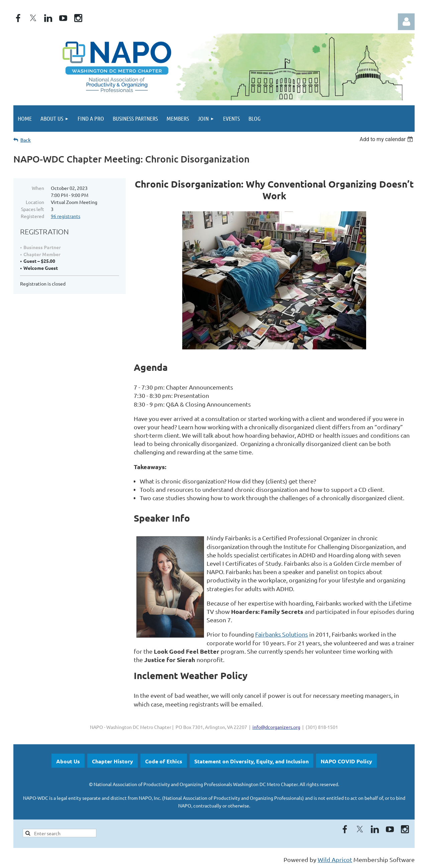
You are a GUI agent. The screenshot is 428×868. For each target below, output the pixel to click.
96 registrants (66, 216)
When (38, 188)
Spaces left (33, 209)
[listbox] (387, 139)
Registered (32, 216)
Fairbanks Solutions (282, 634)
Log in (406, 22)
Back (26, 140)
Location (35, 202)
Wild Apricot (335, 859)
